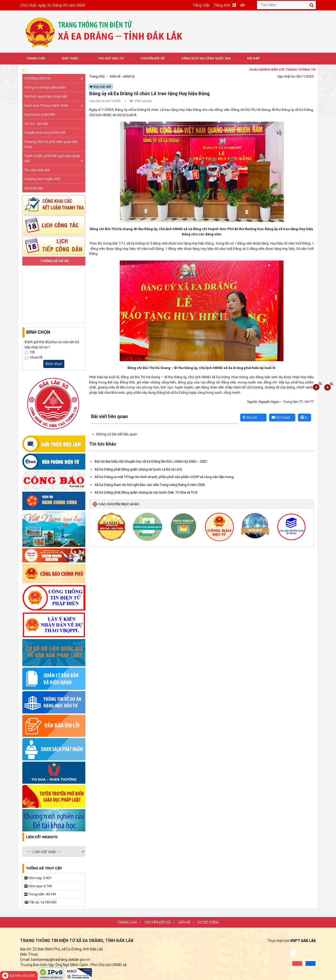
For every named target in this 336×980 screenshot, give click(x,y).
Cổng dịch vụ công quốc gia (206, 58)
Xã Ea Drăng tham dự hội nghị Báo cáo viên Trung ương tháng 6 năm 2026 (150, 485)
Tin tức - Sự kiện (36, 124)
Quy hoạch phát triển (40, 114)
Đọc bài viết (101, 87)
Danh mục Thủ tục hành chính (53, 105)
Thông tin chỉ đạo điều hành (45, 87)
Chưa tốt (36, 357)
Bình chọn (54, 364)
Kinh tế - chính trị (122, 76)
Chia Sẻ (250, 417)
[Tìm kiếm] (286, 5)
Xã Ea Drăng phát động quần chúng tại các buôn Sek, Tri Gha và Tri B (146, 492)
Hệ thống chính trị (53, 78)
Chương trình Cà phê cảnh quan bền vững (51, 144)
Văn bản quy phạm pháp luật (46, 96)
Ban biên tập (34, 188)
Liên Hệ (184, 922)
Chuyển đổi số (153, 58)
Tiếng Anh (222, 5)
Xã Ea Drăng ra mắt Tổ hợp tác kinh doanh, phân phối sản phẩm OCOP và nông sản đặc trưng (164, 477)
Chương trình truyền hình (42, 179)
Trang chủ (127, 922)
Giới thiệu (70, 58)
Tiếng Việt (201, 5)
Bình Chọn (38, 332)
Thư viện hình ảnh (37, 170)
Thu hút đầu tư (111, 58)
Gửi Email (281, 417)
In (304, 417)
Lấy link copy (97, 411)
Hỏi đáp (253, 58)
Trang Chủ (36, 58)
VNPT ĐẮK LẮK (303, 941)
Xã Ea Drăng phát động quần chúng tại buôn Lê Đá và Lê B (138, 469)
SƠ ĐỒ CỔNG (208, 922)
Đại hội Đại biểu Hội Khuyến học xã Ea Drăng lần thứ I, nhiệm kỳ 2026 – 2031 (151, 461)
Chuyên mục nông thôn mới (45, 132)
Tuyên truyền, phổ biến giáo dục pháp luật (53, 158)
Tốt (32, 352)
